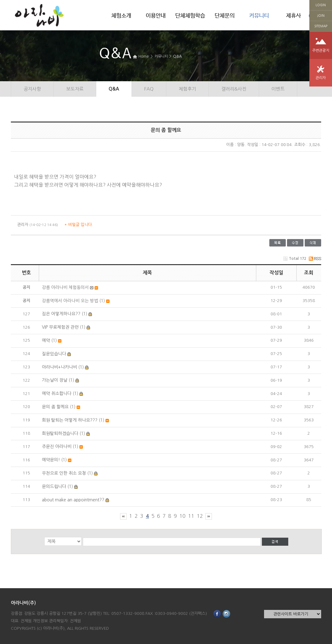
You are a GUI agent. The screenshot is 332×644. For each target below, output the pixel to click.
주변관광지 (321, 51)
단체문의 (225, 16)
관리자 (321, 78)
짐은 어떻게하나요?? (61, 314)
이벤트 (278, 89)
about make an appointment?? (73, 500)
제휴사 (294, 16)
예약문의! (51, 460)
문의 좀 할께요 (55, 407)
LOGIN (321, 5)
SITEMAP (321, 26)
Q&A (177, 56)
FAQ (149, 89)
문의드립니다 (54, 486)
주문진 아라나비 (57, 446)
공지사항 (32, 89)
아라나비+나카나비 (59, 367)
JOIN (321, 16)
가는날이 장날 (55, 380)
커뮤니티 (259, 16)
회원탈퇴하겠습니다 (60, 433)
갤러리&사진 (234, 89)
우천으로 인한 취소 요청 (64, 473)
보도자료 (75, 89)
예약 (46, 340)
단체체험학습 (190, 16)
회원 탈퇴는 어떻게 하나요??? (70, 420)
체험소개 (121, 16)
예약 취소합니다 (57, 393)
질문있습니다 (54, 354)
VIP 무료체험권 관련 (60, 327)
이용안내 (156, 16)
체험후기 (187, 89)
